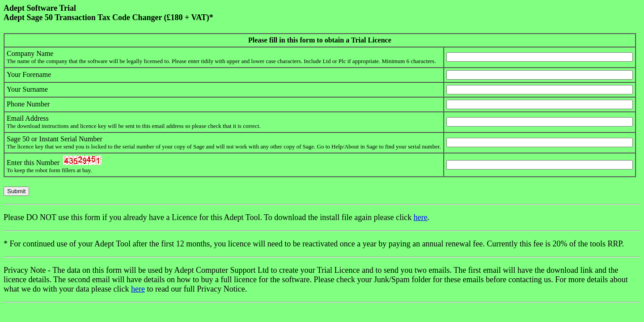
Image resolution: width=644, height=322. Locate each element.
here (421, 217)
